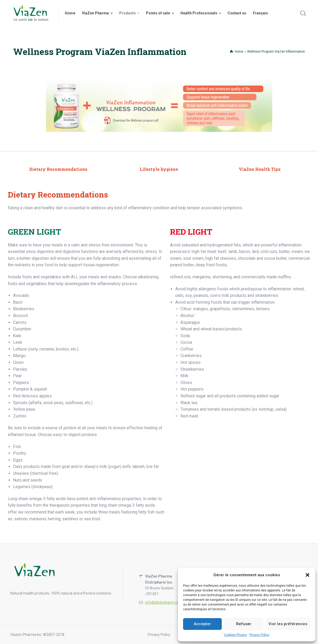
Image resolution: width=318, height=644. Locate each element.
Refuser (244, 624)
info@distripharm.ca (162, 602)
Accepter (202, 624)
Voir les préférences (288, 624)
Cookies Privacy (235, 635)
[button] (308, 575)
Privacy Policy (259, 635)
